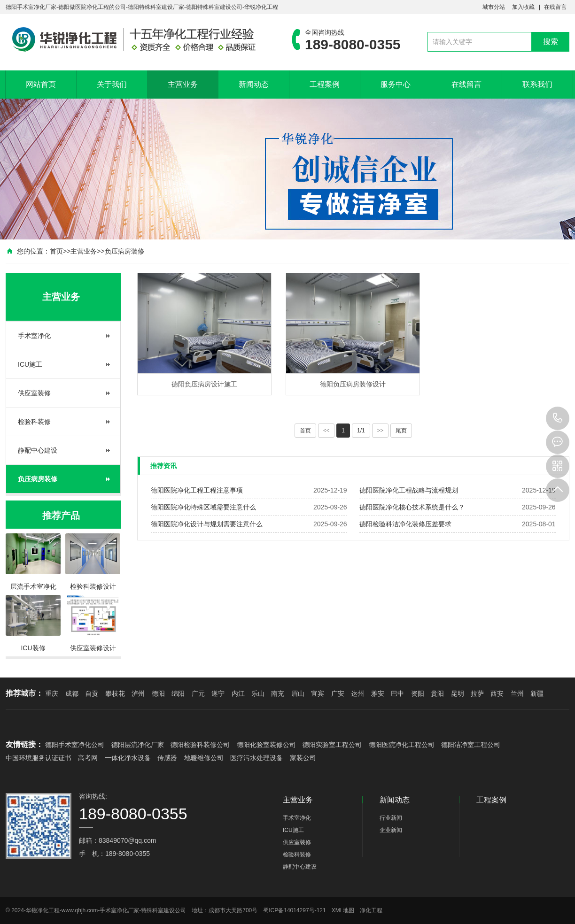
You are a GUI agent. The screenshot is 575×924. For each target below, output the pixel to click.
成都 (72, 693)
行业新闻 (391, 818)
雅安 (378, 693)
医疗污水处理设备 (256, 758)
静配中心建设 (38, 450)
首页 (56, 251)
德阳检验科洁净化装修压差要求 (405, 524)
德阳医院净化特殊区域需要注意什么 (203, 507)
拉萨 (477, 693)
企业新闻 (391, 830)
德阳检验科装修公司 (200, 745)
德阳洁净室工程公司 (471, 745)
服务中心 (396, 84)
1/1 (361, 431)
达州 (357, 693)
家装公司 (303, 758)
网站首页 (41, 84)
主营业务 (183, 84)
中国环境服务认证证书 (39, 758)
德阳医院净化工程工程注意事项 (197, 490)
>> (381, 431)
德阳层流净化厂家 (138, 745)
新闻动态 (254, 84)
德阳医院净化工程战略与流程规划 (409, 490)
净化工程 (371, 910)
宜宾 (318, 693)
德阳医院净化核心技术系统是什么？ (412, 507)
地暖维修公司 (204, 758)
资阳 (418, 693)
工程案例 (325, 84)
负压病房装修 (124, 251)
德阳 (158, 693)
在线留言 (555, 7)
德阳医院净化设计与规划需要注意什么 (207, 524)
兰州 (517, 693)
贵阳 (437, 693)
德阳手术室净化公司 (75, 745)
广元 (198, 693)
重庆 (52, 693)
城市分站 (494, 7)
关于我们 (112, 84)
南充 (278, 693)
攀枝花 (115, 693)
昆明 (458, 693)
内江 (238, 693)
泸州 (138, 693)
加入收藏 (523, 7)
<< (326, 431)
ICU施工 (30, 364)
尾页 (401, 431)
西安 (497, 693)
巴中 (397, 693)
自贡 (92, 693)
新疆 (537, 693)
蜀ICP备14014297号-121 (294, 910)
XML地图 (343, 910)
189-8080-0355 (558, 418)
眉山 (298, 693)
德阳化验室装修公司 (266, 745)
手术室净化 (34, 336)
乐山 (258, 693)
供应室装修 (34, 393)
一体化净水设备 (128, 758)
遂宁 (218, 693)
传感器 (167, 758)
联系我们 (537, 84)
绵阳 (178, 693)
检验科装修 (34, 422)
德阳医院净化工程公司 (402, 745)
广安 (338, 693)
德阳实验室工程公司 (332, 745)
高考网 (88, 758)
